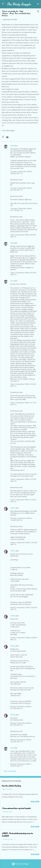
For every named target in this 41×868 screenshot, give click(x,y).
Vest (12, 146)
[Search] (38, 4)
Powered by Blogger (21, 864)
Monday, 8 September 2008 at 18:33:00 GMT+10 (21, 741)
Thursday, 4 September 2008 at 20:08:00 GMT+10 (21, 173)
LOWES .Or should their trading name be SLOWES (17, 835)
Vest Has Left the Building (11, 786)
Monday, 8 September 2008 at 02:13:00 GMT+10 (21, 708)
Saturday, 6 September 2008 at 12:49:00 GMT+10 (21, 519)
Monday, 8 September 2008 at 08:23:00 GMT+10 (21, 724)
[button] (38, 12)
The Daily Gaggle (19, 4)
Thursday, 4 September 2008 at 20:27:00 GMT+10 (21, 189)
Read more (35, 802)
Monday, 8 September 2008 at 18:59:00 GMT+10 (21, 765)
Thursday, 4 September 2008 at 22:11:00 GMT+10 (21, 210)
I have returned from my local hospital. (16, 808)
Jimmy (13, 508)
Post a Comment (10, 771)
